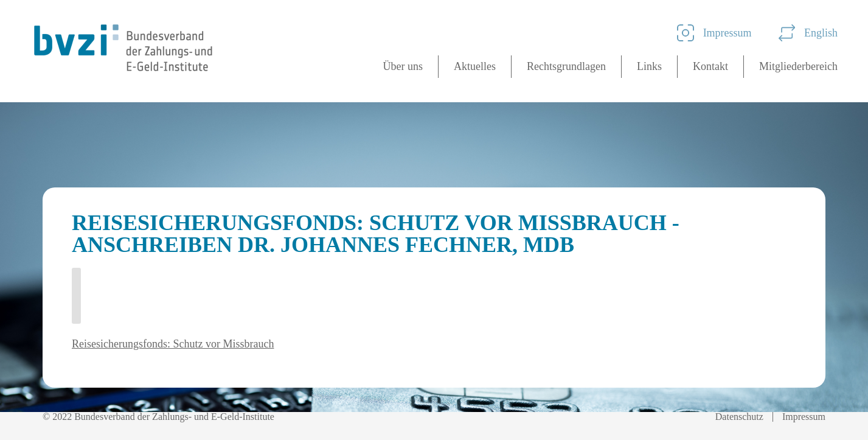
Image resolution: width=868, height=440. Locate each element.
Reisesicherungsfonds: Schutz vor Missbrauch (173, 344)
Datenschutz (739, 417)
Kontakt (710, 66)
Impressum (714, 33)
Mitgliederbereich (798, 66)
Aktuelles (475, 66)
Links (649, 66)
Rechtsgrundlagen (566, 66)
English (808, 33)
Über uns (403, 66)
